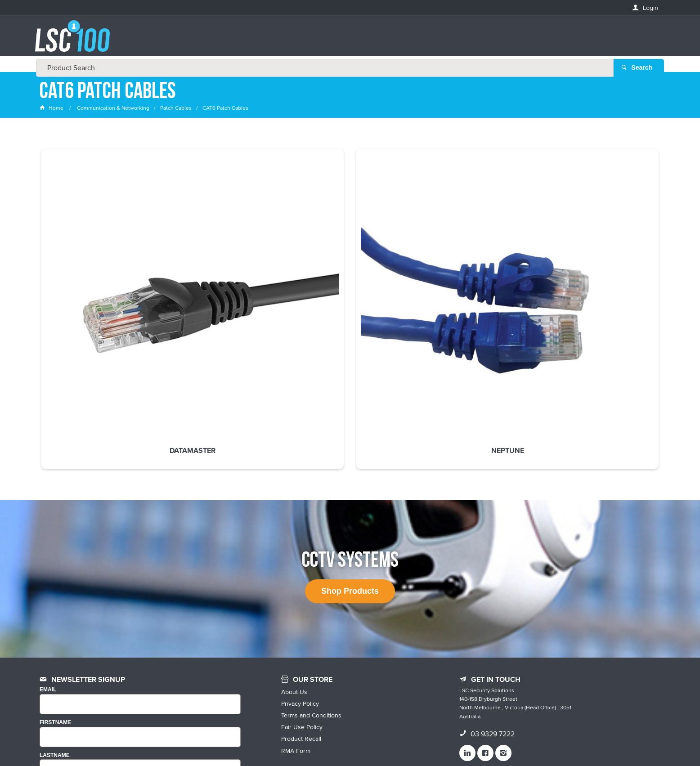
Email (48, 566)
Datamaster (98, 268)
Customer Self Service (369, 740)
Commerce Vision (431, 740)
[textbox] (347, 40)
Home (52, 110)
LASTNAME (55, 631)
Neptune (224, 268)
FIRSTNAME (55, 598)
